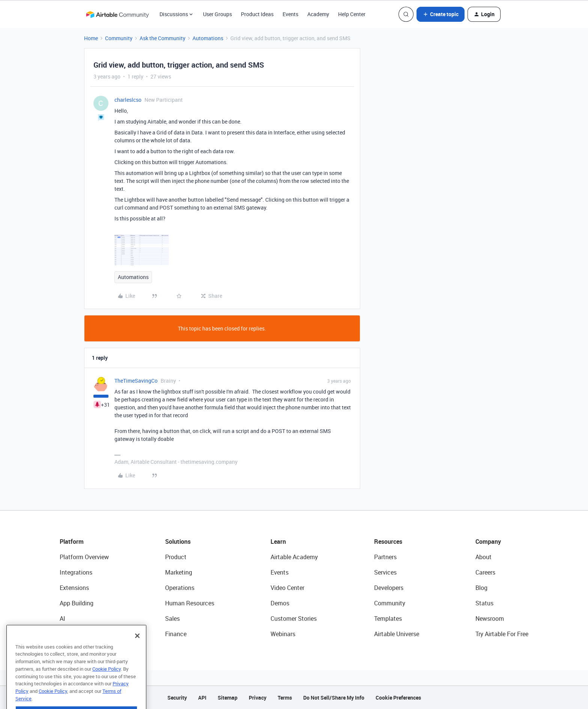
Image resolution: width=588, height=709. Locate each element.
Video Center (287, 588)
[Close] (137, 648)
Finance (176, 634)
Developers (389, 588)
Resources (388, 542)
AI (62, 618)
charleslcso (128, 100)
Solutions (178, 542)
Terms (285, 698)
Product (176, 557)
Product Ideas (257, 14)
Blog (481, 588)
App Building (77, 603)
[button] (441, 14)
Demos (280, 603)
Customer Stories (294, 618)
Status (484, 603)
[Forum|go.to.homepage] (117, 14)
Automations (208, 38)
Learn (278, 542)
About (483, 557)
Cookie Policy (107, 681)
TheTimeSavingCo (136, 381)
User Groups (217, 14)
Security (177, 698)
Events (290, 14)
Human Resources (190, 603)
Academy (318, 14)
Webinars (283, 634)
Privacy (258, 698)
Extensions (74, 588)
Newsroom (490, 618)
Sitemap (228, 698)
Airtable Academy (294, 557)
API (202, 698)
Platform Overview (84, 557)
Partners (385, 557)
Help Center (352, 14)
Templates (388, 618)
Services (385, 572)
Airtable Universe (397, 634)
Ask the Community (162, 38)
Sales (172, 618)
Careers (485, 572)
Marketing (179, 572)
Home (91, 38)
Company (488, 542)
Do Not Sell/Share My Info (334, 698)
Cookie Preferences (398, 698)
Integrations (76, 572)
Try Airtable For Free (502, 634)
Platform (72, 542)
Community (119, 38)
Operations (180, 588)
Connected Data (81, 634)
